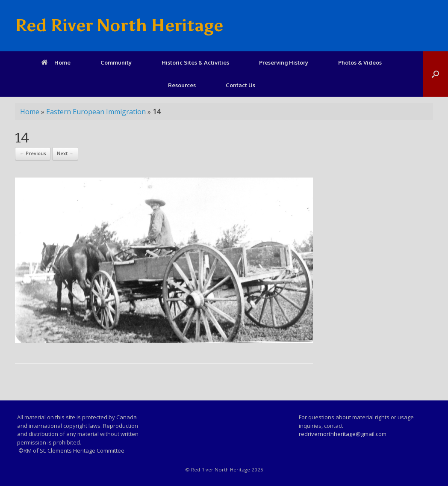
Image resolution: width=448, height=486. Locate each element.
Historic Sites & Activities (195, 62)
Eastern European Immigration (96, 112)
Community (116, 62)
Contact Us (240, 85)
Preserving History (284, 62)
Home (56, 62)
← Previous (33, 153)
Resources (182, 85)
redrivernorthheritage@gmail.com (343, 434)
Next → (65, 153)
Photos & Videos (360, 62)
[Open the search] (435, 74)
